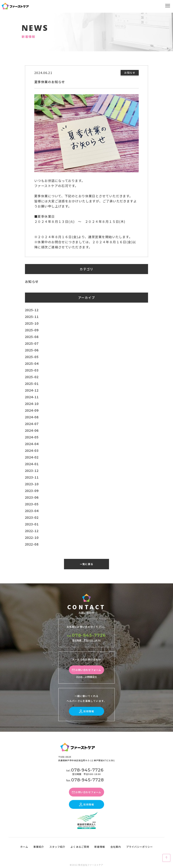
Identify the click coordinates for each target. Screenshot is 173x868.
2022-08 (32, 544)
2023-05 (32, 504)
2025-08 (32, 337)
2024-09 (32, 410)
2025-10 (32, 323)
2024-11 (32, 397)
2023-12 (32, 470)
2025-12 (32, 310)
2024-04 (32, 444)
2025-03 (32, 370)
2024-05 (32, 437)
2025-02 (32, 377)
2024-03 (32, 450)
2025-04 (32, 363)
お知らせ (32, 281)
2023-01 (32, 524)
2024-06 (32, 430)
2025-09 (32, 330)
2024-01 (32, 464)
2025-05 (32, 357)
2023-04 (32, 511)
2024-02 (32, 457)
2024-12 (32, 390)
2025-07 (32, 343)
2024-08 (32, 417)
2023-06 (32, 497)
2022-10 (32, 537)
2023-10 (32, 484)
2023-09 (32, 491)
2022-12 (32, 531)
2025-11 (32, 317)
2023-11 (32, 477)
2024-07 (32, 424)
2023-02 (32, 517)
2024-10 (32, 404)
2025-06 (32, 350)
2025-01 (32, 383)
